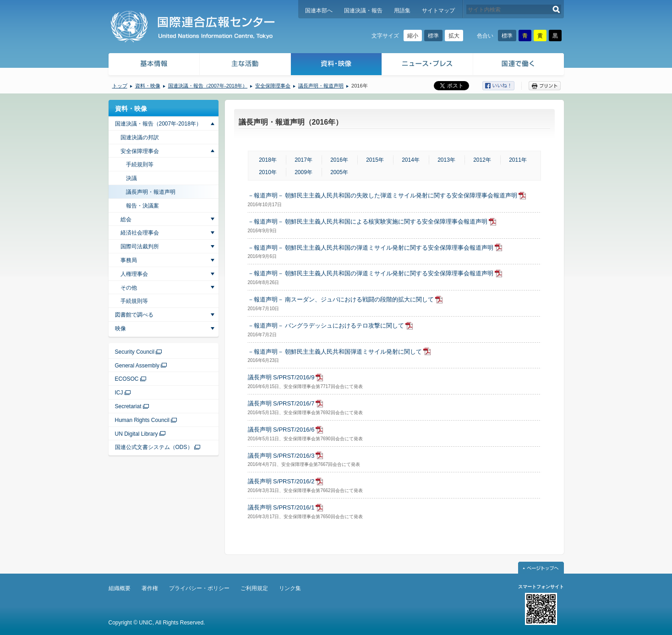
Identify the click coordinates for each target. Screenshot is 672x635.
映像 (120, 328)
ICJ (119, 393)
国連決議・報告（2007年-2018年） (208, 86)
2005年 (339, 172)
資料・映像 (336, 65)
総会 (126, 219)
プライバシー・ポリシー (199, 588)
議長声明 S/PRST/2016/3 (281, 456)
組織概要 (120, 588)
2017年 (303, 160)
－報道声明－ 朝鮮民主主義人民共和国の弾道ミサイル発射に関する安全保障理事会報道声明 (371, 248)
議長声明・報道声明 (321, 86)
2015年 (375, 160)
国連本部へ (319, 11)
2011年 (518, 160)
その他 (129, 288)
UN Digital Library (137, 434)
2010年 (268, 172)
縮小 (413, 36)
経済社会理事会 (140, 233)
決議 (131, 178)
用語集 (402, 11)
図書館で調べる (134, 315)
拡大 (454, 36)
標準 (433, 36)
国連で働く (519, 65)
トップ (120, 86)
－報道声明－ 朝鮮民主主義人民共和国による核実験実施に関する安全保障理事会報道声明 (368, 222)
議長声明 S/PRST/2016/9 (281, 377)
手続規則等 (140, 164)
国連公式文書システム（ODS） (154, 447)
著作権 (150, 588)
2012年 (482, 160)
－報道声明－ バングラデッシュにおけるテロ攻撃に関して (326, 326)
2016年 (339, 160)
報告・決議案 (142, 206)
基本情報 (153, 65)
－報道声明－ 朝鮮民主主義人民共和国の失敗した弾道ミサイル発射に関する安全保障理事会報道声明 (383, 195)
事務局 (129, 260)
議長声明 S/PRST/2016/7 (281, 403)
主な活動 (245, 65)
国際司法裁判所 (140, 246)
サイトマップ (438, 11)
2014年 (411, 160)
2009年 (303, 172)
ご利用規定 (254, 588)
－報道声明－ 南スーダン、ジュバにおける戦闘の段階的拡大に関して (341, 299)
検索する (556, 9)
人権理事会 (134, 274)
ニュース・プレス (428, 65)
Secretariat (128, 406)
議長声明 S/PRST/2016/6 (281, 430)
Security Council (135, 352)
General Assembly (137, 366)
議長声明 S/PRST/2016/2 (281, 481)
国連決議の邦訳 (140, 137)
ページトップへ (541, 568)
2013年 (446, 160)
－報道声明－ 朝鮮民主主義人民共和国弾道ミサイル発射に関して (335, 352)
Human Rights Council (142, 420)
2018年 (268, 160)
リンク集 (290, 588)
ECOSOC (127, 379)
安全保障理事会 (273, 86)
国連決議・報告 (363, 11)
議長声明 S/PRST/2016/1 (281, 507)
